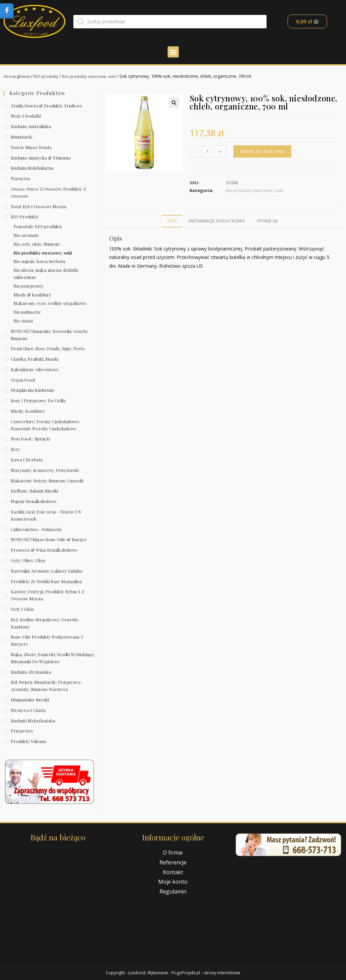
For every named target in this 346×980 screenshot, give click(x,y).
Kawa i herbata (27, 460)
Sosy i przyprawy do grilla (38, 400)
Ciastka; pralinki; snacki (34, 359)
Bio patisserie (27, 312)
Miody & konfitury (32, 295)
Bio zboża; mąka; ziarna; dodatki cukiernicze (46, 273)
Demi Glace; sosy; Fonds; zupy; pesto (48, 348)
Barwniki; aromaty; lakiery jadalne (47, 571)
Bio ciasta (23, 321)
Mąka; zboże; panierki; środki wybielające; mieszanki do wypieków (53, 658)
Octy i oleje (22, 609)
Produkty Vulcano (29, 741)
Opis (172, 221)
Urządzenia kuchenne (33, 390)
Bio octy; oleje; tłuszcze (37, 244)
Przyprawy (22, 731)
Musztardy (22, 137)
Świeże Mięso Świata (31, 147)
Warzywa (20, 178)
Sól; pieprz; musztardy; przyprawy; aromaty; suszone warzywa (46, 686)
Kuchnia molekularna (32, 168)
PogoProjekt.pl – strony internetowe (206, 973)
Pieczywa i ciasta (28, 710)
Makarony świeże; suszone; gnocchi (47, 481)
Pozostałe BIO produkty (38, 226)
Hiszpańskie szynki (30, 700)
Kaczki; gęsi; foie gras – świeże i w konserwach (46, 515)
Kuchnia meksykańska (33, 721)
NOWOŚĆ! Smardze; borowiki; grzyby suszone (50, 335)
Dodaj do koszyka (263, 151)
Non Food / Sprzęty (31, 439)
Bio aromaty (26, 235)
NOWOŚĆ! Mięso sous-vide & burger (49, 539)
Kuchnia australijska (31, 126)
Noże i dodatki (26, 116)
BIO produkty (50, 76)
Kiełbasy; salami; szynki (34, 491)
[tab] (172, 221)
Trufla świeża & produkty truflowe (47, 106)
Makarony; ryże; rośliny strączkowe (50, 303)
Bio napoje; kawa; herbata (39, 261)
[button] (173, 52)
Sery (16, 449)
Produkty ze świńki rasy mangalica (46, 581)
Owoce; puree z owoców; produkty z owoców (48, 192)
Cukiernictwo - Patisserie (36, 529)
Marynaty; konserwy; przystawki (45, 470)
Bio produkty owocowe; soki (96, 76)
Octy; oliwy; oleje (28, 560)
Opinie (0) (267, 221)
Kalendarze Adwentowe (35, 369)
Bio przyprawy (29, 286)
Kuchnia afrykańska (31, 672)
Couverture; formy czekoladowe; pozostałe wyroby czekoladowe (45, 425)
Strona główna (18, 76)
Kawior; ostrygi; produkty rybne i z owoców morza (47, 595)
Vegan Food (23, 380)
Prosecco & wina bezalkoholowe (44, 550)
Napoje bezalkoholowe (34, 501)
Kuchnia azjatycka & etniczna (41, 158)
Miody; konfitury (28, 411)
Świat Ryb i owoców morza (39, 206)
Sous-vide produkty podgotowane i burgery (47, 640)
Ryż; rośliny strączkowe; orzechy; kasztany (45, 623)
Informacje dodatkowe (217, 221)
